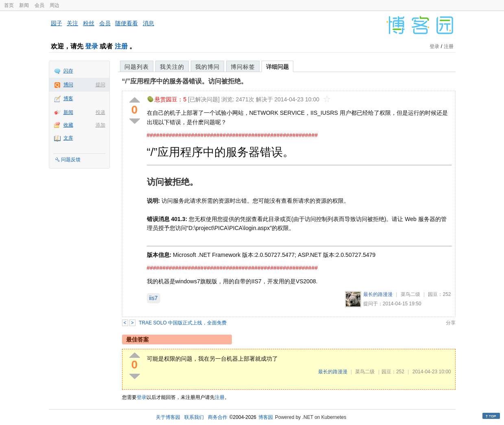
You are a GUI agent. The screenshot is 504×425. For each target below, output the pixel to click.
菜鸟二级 (410, 294)
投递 (100, 112)
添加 (100, 125)
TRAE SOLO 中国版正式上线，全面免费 (183, 323)
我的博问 (207, 67)
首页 (9, 5)
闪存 (68, 71)
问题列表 (137, 67)
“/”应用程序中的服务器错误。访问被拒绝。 (185, 81)
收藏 (68, 125)
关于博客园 (168, 417)
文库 (68, 138)
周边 (55, 5)
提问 (100, 85)
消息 (148, 23)
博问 (68, 85)
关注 (72, 23)
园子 (57, 23)
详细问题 (277, 67)
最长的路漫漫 (378, 294)
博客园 (266, 417)
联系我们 (194, 417)
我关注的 (172, 67)
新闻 (24, 5)
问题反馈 (71, 160)
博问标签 (243, 67)
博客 (68, 99)
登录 (92, 46)
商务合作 (218, 417)
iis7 (154, 298)
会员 (39, 5)
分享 (451, 323)
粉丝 (89, 23)
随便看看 (127, 23)
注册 (121, 46)
